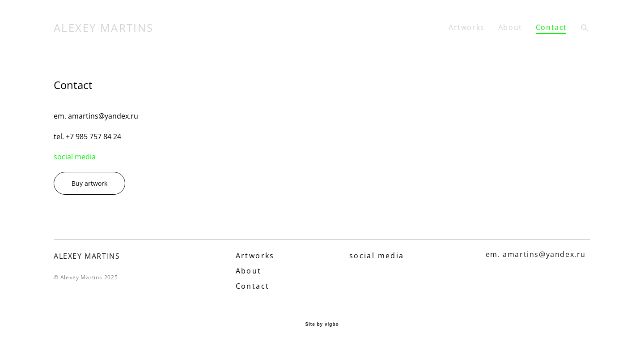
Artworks (467, 27)
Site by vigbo (322, 325)
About (510, 27)
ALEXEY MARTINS (104, 28)
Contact (551, 27)
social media (75, 157)
